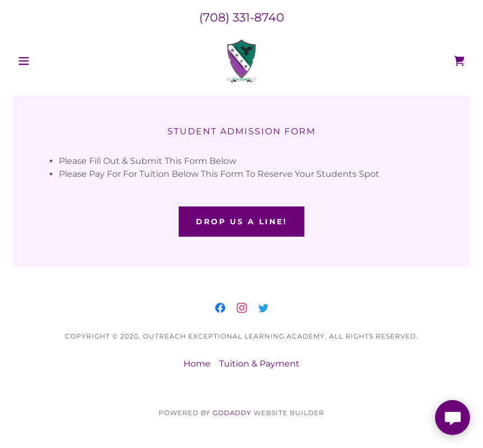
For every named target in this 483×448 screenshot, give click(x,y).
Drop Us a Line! (242, 222)
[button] (47, 61)
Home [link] (197, 364)
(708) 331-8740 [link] (242, 18)
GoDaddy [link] (232, 413)
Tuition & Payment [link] (259, 364)
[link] (242, 61)
